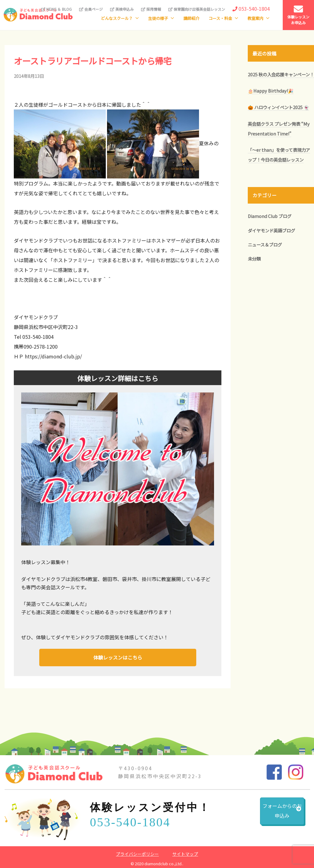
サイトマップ (185, 852)
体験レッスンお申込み (298, 15)
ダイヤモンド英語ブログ (271, 230)
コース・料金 (220, 18)
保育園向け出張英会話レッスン (197, 9)
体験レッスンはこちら (118, 657)
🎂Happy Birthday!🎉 (271, 91)
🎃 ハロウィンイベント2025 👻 (278, 107)
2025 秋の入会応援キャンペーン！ (281, 74)
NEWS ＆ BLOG (56, 9)
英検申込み (122, 9)
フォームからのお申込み (267, 814)
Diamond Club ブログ (270, 216)
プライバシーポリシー (137, 852)
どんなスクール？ (117, 18)
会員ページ (91, 9)
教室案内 (255, 18)
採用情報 (151, 9)
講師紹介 (191, 18)
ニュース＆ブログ (265, 245)
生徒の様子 (158, 18)
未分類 (254, 259)
